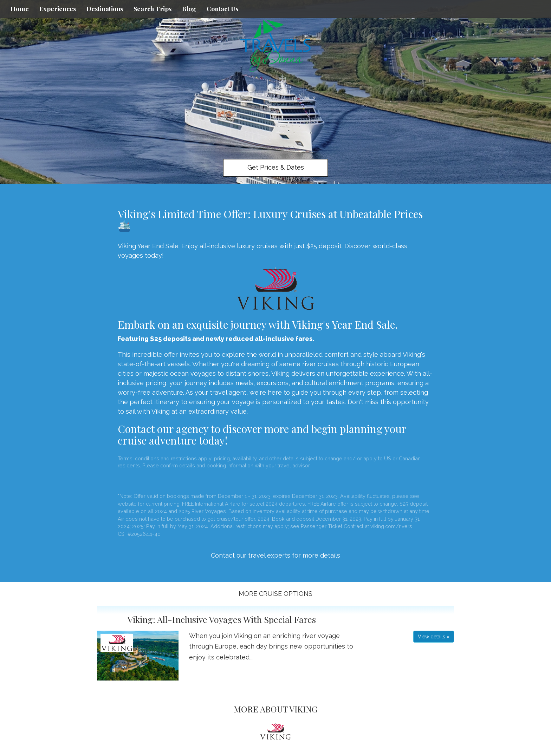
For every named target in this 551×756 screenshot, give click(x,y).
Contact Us (222, 9)
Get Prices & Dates (276, 167)
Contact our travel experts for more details (275, 555)
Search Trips (153, 9)
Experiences (58, 9)
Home (20, 9)
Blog (189, 9)
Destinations (105, 9)
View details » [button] (434, 637)
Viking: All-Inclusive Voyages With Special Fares (222, 619)
